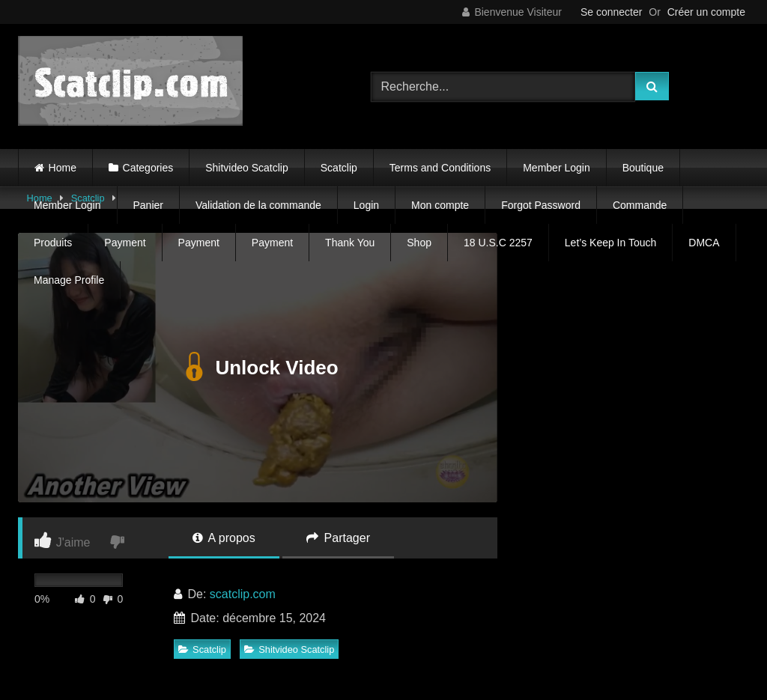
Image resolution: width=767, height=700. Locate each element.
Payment (125, 243)
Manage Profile (69, 280)
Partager (338, 538)
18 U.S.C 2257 (498, 243)
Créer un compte (706, 12)
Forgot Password (541, 205)
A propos (224, 538)
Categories (148, 168)
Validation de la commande (258, 205)
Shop (419, 243)
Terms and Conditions (440, 168)
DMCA (704, 243)
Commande (640, 205)
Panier (148, 205)
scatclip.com (243, 594)
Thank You (350, 243)
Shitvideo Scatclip (247, 168)
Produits (53, 243)
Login (366, 205)
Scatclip (339, 168)
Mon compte (440, 205)
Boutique (643, 168)
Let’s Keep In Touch (610, 243)
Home (63, 168)
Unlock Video (257, 368)
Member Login (557, 168)
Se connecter (612, 12)
